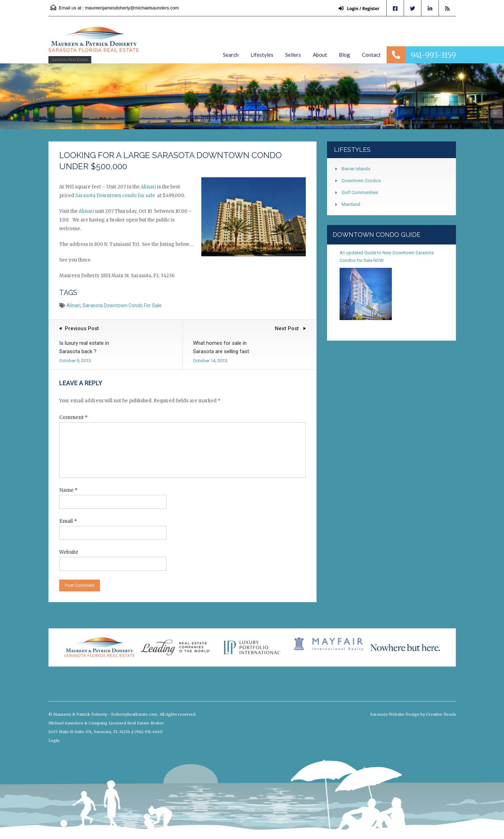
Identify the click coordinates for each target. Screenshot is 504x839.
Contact (371, 55)
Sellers (293, 55)
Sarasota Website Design (395, 714)
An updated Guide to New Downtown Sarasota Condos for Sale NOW (387, 257)
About (320, 55)
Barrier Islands (356, 169)
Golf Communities (360, 192)
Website (69, 552)
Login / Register (359, 9)
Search (231, 55)
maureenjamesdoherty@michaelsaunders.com (132, 8)
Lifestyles (262, 55)
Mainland (351, 204)
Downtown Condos (361, 181)
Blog (344, 55)
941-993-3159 (433, 55)
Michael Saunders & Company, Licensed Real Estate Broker (106, 723)
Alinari (148, 187)
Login (54, 740)
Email (68, 521)
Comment (73, 417)
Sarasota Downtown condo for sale (116, 196)
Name (68, 490)
